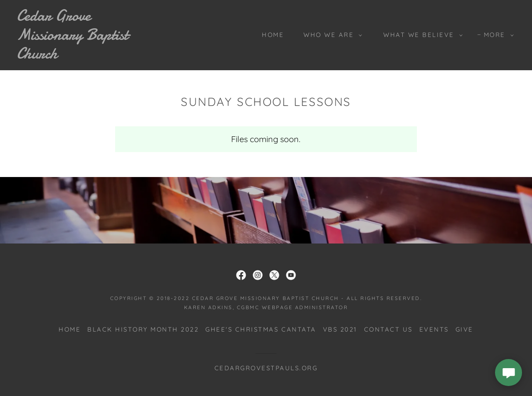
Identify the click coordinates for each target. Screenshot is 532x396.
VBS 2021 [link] (340, 329)
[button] (330, 35)
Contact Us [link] (388, 329)
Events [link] (434, 329)
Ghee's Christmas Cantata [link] (261, 329)
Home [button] (70, 329)
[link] (85, 55)
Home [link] (273, 35)
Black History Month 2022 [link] (143, 329)
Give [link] (464, 329)
